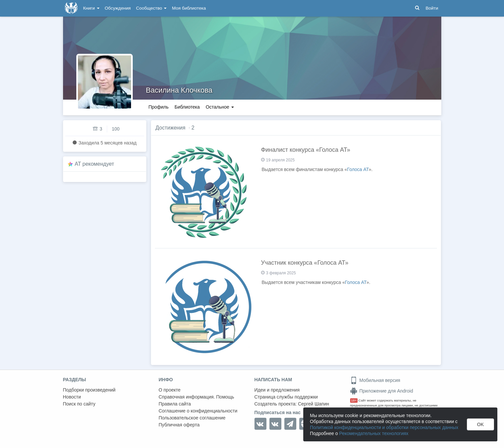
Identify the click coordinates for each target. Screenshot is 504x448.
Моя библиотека (189, 8)
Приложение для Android (382, 391)
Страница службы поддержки (286, 397)
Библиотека (187, 107)
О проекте (170, 390)
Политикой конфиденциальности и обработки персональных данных (384, 427)
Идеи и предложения (277, 390)
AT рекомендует (94, 164)
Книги (91, 8)
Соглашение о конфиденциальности (198, 411)
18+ (354, 400)
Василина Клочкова (179, 90)
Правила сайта (175, 404)
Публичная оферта (179, 425)
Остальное (220, 107)
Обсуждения (118, 8)
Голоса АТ (358, 169)
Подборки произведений (89, 390)
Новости (72, 397)
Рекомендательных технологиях (374, 433)
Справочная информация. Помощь (196, 397)
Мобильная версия (375, 380)
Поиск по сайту (79, 404)
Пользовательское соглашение (192, 418)
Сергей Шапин (314, 404)
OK (480, 424)
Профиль (159, 107)
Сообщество (151, 8)
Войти (432, 8)
